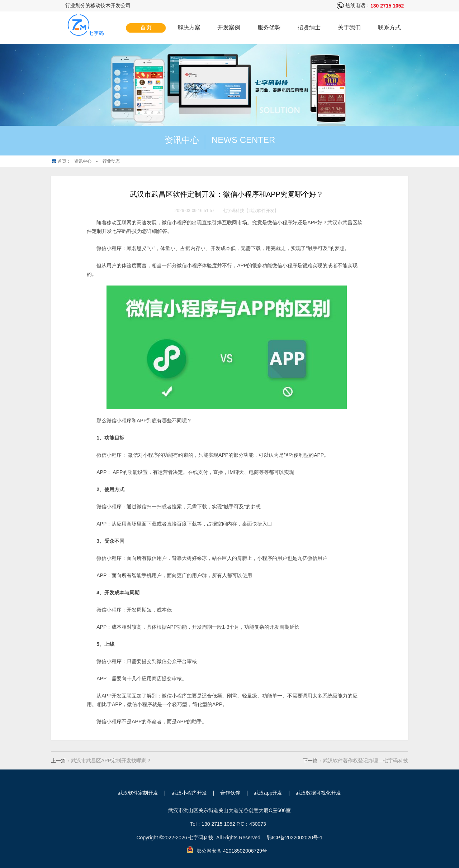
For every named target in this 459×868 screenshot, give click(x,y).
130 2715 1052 (387, 6)
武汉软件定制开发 (138, 793)
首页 (146, 27)
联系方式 (389, 27)
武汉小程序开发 (189, 793)
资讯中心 (83, 161)
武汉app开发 (268, 793)
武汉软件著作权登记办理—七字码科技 (365, 761)
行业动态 (111, 161)
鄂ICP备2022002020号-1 (295, 838)
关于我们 (349, 27)
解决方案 (189, 27)
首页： (64, 161)
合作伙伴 (230, 793)
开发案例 (229, 27)
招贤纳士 (309, 27)
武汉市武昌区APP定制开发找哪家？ (111, 761)
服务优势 (269, 27)
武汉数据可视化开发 (318, 793)
